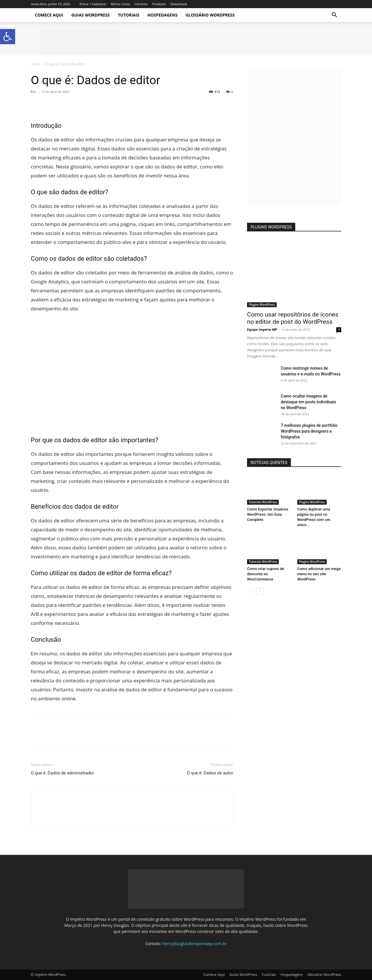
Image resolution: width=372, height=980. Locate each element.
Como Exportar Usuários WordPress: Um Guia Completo (268, 514)
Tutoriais (128, 15)
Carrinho (141, 4)
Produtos (159, 4)
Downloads (179, 4)
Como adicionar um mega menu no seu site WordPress (319, 574)
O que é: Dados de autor (210, 773)
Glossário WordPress (210, 15)
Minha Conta (120, 4)
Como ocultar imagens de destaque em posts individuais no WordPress (308, 402)
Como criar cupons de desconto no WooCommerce (265, 574)
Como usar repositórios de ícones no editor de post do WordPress (293, 318)
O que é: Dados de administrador (62, 773)
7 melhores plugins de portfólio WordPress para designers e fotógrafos (309, 431)
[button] (334, 16)
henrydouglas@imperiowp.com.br (195, 944)
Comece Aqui (49, 15)
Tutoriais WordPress (263, 502)
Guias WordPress (91, 15)
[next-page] (260, 592)
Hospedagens (162, 15)
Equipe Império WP (262, 329)
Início (35, 64)
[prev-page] (251, 592)
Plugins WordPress (262, 305)
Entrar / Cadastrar (93, 4)
